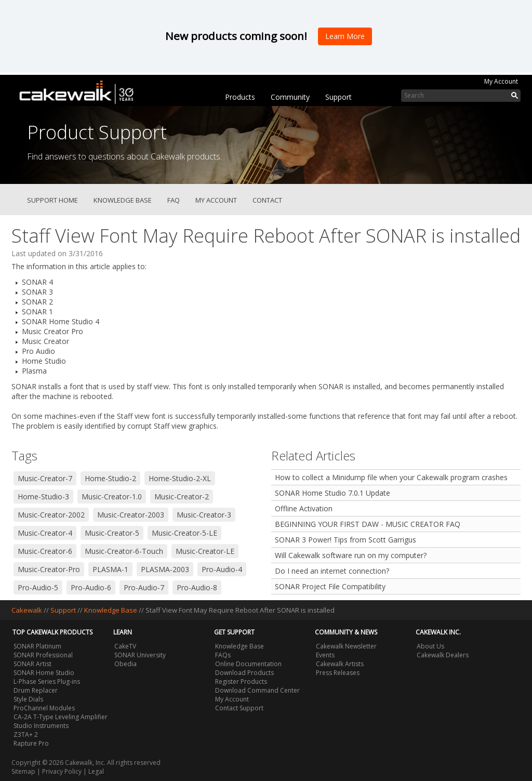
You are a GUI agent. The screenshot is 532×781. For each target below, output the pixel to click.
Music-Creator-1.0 (112, 497)
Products (240, 97)
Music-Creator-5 (112, 533)
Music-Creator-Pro (49, 569)
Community (290, 97)
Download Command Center (257, 690)
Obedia (125, 664)
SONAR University (140, 655)
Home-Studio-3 (43, 497)
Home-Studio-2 (110, 478)
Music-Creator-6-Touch (124, 551)
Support (338, 97)
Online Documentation (248, 664)
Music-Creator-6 (45, 551)
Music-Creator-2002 (51, 515)
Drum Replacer (36, 690)
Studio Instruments (41, 726)
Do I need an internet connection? (332, 571)
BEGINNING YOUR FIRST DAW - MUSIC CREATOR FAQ (368, 524)
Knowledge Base (123, 200)
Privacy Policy (62, 771)
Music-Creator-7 (45, 478)
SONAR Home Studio (44, 673)
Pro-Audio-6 (91, 587)
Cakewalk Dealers (443, 655)
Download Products (244, 673)
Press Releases (338, 673)
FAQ (174, 200)
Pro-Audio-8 (197, 587)
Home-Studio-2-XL (180, 478)
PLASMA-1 (110, 569)
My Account (501, 81)
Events (325, 655)
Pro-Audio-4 (222, 569)
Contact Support (239, 708)
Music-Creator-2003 (131, 515)
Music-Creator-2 (182, 497)
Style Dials (28, 699)
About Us (430, 646)
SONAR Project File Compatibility (330, 586)
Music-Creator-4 (45, 533)
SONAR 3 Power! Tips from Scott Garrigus (345, 540)
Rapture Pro (31, 743)
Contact (267, 200)
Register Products (241, 681)
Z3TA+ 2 (26, 734)
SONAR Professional (43, 655)
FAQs (223, 655)
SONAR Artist (32, 664)
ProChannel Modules (44, 708)
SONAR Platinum (37, 646)
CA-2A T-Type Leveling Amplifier (61, 717)
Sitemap (23, 771)
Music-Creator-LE (205, 551)
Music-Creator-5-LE (184, 533)
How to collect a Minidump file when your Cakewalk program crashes (391, 477)
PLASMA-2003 (165, 569)
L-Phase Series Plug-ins (47, 681)
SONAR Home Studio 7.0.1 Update (332, 493)
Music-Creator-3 (204, 515)
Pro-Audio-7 (144, 587)
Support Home (52, 200)
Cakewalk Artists (340, 664)
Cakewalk (27, 610)
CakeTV (125, 646)
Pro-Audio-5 (38, 587)
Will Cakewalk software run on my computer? (351, 555)
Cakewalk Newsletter (346, 646)
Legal (96, 771)
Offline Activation (304, 508)
